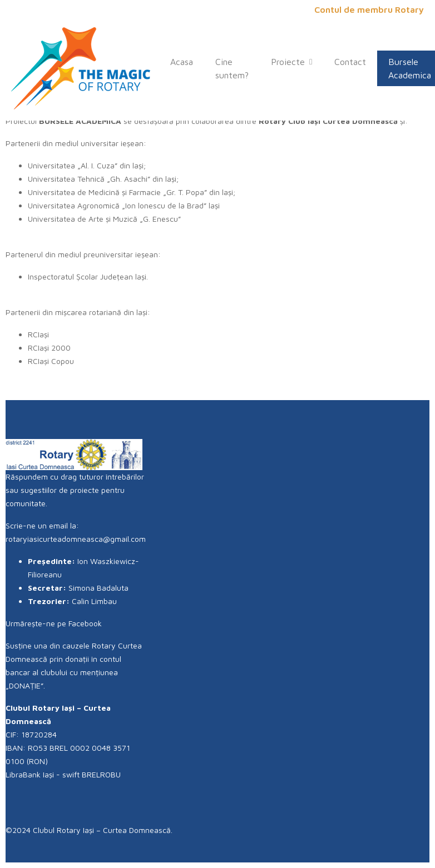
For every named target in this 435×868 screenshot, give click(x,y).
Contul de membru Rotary (369, 9)
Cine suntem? (232, 68)
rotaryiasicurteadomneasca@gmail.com (76, 539)
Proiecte (291, 62)
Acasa (182, 62)
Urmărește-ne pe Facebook (59, 623)
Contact (350, 62)
